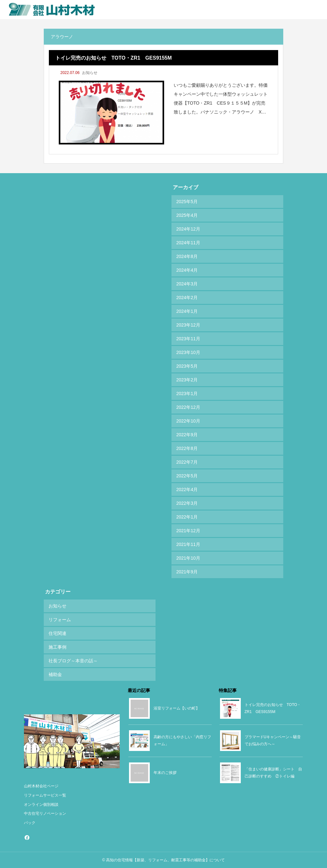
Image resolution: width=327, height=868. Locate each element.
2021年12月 (188, 531)
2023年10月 (188, 352)
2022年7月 (187, 462)
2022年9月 (187, 435)
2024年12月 (188, 229)
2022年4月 (187, 489)
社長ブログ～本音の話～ (73, 661)
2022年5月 (187, 476)
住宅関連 (57, 633)
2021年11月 (188, 544)
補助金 (55, 674)
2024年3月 (187, 284)
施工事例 (57, 647)
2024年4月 (187, 270)
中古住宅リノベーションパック (45, 818)
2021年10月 (188, 558)
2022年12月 (188, 407)
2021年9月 (187, 572)
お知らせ (90, 73)
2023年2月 (187, 380)
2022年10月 (188, 421)
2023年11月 (188, 339)
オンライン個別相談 (41, 805)
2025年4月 (187, 215)
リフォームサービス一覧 (45, 795)
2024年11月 (188, 243)
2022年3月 (187, 503)
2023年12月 (188, 325)
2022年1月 (187, 517)
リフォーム (60, 620)
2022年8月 (187, 448)
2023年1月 (187, 394)
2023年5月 (187, 366)
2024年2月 (187, 298)
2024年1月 (187, 311)
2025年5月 (187, 202)
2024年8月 (187, 256)
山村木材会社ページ (41, 786)
